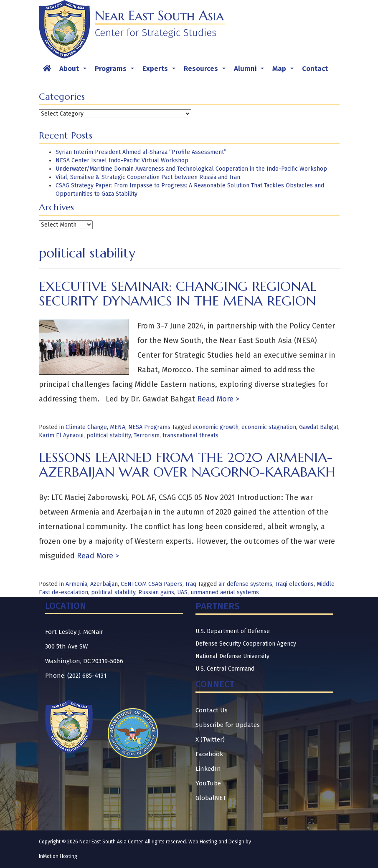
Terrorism (147, 435)
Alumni (251, 71)
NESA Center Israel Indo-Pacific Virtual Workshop (122, 160)
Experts (161, 71)
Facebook (209, 754)
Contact (315, 69)
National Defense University (232, 656)
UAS (182, 592)
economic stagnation (269, 427)
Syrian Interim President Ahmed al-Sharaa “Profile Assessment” (141, 152)
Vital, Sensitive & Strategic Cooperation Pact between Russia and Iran (148, 177)
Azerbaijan (104, 584)
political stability (109, 435)
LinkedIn (208, 769)
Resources (206, 71)
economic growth (216, 427)
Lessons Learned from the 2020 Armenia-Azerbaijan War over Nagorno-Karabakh (187, 465)
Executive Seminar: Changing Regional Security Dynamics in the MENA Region (178, 294)
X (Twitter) (210, 739)
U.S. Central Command (225, 669)
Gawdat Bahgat (319, 427)
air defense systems (245, 584)
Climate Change (86, 427)
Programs (116, 71)
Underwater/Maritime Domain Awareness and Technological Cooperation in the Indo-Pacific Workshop (191, 169)
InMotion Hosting (58, 856)
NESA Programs (149, 427)
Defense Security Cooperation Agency (246, 644)
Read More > (217, 399)
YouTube (208, 783)
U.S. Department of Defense (233, 631)
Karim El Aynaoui (61, 435)
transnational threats (190, 435)
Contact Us (212, 710)
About (75, 71)
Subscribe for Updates (228, 725)
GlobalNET (211, 798)
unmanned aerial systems (225, 592)
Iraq (191, 584)
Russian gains (156, 592)
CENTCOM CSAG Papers (152, 584)
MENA (118, 427)
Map (285, 71)
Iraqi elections (294, 584)
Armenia (76, 584)
